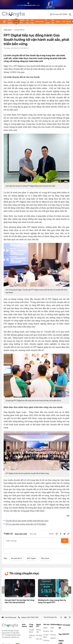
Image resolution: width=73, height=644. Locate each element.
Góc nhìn (39, 634)
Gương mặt (38, 626)
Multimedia (39, 21)
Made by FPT (32, 631)
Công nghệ (16, 21)
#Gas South (45, 553)
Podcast (53, 630)
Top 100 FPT (64, 629)
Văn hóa (27, 21)
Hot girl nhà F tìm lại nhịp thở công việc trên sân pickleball (20, 596)
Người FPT (22, 21)
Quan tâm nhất (21, 534)
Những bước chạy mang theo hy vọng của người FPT (52, 596)
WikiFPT (53, 633)
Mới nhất (33, 534)
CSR (62, 21)
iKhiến (45, 623)
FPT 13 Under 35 (46, 22)
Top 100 (52, 21)
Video (52, 623)
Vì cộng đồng (46, 631)
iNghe (57, 21)
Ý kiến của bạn (36, 541)
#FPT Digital (31, 553)
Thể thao (31, 21)
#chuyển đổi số (16, 553)
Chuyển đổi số (19, 30)
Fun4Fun (46, 626)
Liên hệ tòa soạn (9, 612)
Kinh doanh (10, 21)
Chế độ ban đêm (68, 22)
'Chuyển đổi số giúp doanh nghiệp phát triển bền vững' (27, 521)
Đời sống (39, 630)
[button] (70, 585)
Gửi (65, 541)
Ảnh (52, 626)
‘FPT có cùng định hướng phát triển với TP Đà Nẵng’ (26, 524)
